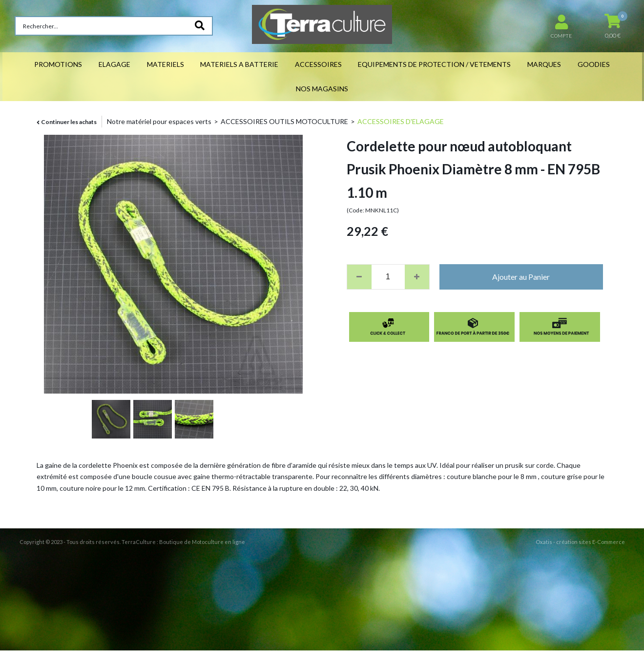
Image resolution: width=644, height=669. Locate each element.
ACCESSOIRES (318, 64)
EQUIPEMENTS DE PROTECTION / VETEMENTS (434, 64)
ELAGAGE (114, 64)
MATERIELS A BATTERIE (239, 64)
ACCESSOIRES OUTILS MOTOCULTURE (284, 121)
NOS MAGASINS (322, 89)
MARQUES (544, 64)
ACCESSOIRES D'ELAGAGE (401, 121)
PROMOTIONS (58, 64)
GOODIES (594, 64)
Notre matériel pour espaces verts (159, 121)
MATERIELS (166, 64)
